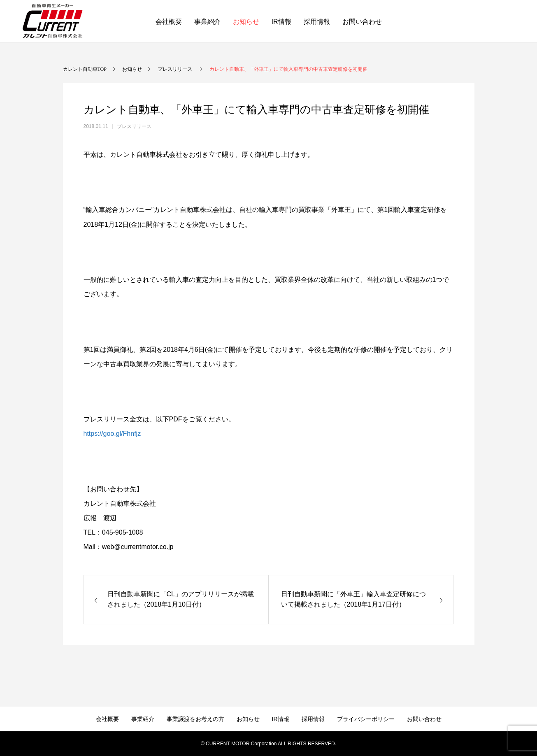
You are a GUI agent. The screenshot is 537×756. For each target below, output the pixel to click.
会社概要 (169, 22)
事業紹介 (207, 22)
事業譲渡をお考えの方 (195, 719)
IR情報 (281, 22)
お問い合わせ (362, 22)
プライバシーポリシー (366, 719)
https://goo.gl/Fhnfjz (112, 434)
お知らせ (246, 22)
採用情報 (317, 22)
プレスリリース (134, 126)
